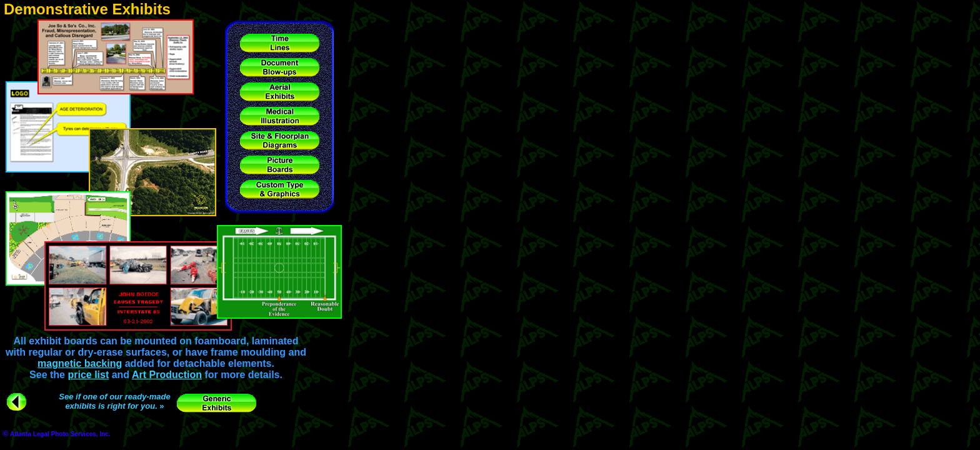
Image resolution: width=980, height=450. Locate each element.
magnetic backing (80, 363)
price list (88, 375)
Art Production (167, 375)
